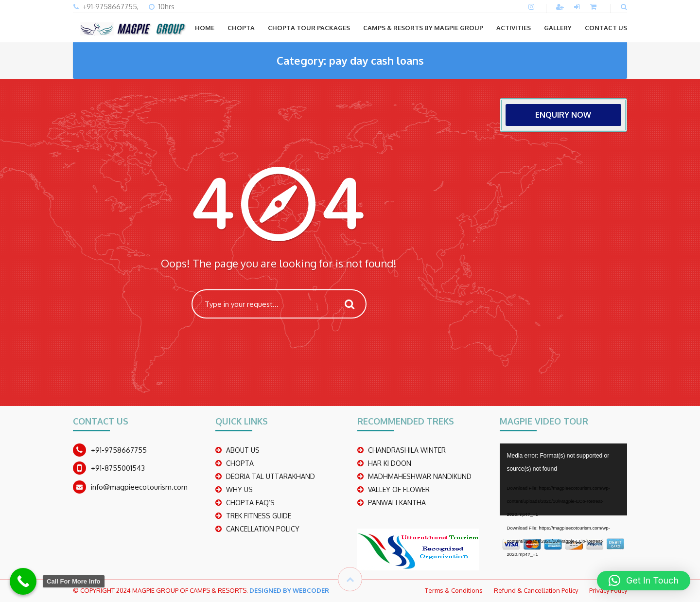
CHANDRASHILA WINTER (407, 450)
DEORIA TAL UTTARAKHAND (271, 476)
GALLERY (558, 28)
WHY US (239, 489)
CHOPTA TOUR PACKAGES (309, 28)
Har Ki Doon (390, 463)
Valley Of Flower (399, 489)
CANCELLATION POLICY (263, 529)
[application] (564, 479)
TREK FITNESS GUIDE (259, 516)
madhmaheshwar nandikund (420, 476)
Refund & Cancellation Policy (536, 590)
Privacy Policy (608, 590)
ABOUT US (243, 450)
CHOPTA (241, 28)
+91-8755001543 (118, 468)
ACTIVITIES (514, 28)
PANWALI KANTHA (397, 503)
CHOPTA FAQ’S (250, 503)
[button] (644, 581)
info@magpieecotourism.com (139, 487)
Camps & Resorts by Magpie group (423, 28)
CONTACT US (606, 28)
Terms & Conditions (454, 590)
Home (205, 28)
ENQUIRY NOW (563, 115)
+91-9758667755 (119, 450)
